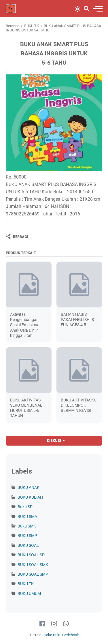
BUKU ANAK (29, 487)
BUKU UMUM (29, 594)
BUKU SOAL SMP (33, 574)
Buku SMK (27, 526)
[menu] (98, 9)
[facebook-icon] (42, 624)
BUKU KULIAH (30, 497)
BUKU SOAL (28, 545)
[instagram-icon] (54, 624)
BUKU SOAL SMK (33, 565)
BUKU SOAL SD (31, 555)
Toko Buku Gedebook (61, 635)
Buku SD (25, 507)
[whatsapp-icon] (66, 624)
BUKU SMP (27, 536)
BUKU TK (26, 584)
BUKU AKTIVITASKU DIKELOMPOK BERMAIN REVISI (79, 405)
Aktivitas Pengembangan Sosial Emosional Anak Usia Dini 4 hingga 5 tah (25, 325)
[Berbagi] (17, 236)
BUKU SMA (27, 517)
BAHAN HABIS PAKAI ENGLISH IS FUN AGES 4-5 (77, 320)
